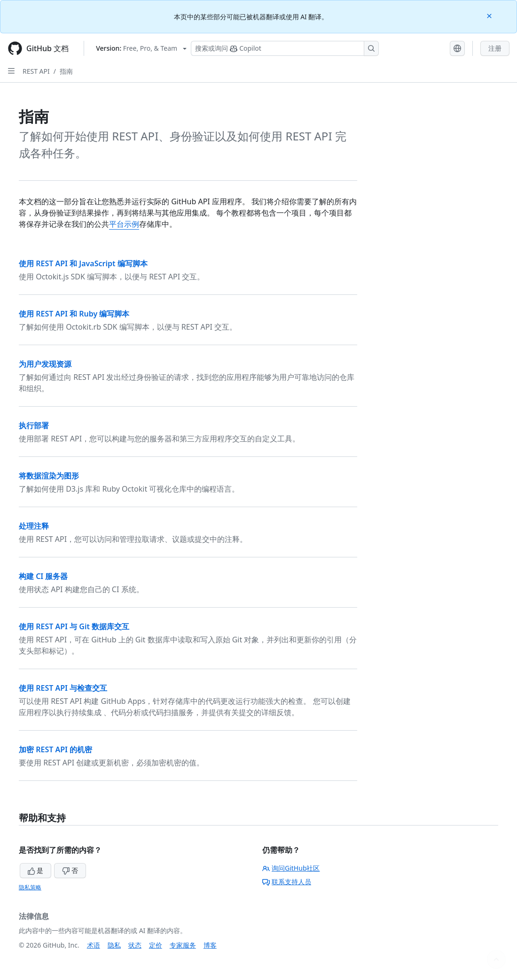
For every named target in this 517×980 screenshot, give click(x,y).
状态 (135, 945)
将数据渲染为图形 (49, 476)
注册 (495, 48)
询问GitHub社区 (291, 868)
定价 (156, 945)
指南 (66, 71)
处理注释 (34, 526)
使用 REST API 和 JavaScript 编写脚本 (83, 263)
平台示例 (124, 224)
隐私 (114, 945)
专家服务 (183, 945)
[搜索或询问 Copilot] (285, 48)
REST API (36, 71)
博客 (210, 945)
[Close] (490, 15)
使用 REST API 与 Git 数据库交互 (74, 626)
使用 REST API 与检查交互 (63, 688)
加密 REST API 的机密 (55, 749)
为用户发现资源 (45, 364)
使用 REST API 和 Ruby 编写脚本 (74, 314)
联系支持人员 (287, 882)
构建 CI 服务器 (43, 576)
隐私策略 (30, 887)
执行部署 (34, 425)
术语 (94, 945)
